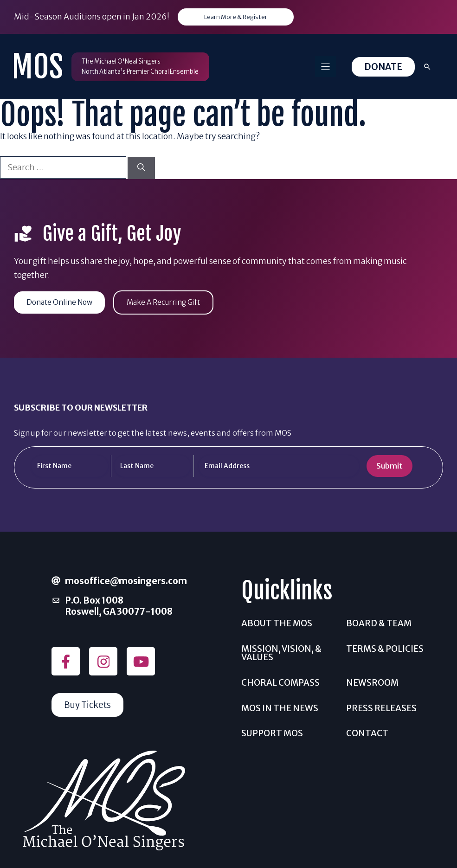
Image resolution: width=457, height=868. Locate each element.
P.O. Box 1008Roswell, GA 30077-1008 (119, 607)
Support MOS (272, 734)
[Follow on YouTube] (141, 663)
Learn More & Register (236, 17)
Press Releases (381, 709)
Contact (367, 734)
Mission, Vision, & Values (281, 654)
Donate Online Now (62, 303)
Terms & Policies (385, 650)
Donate (383, 67)
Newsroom (372, 684)
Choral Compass (280, 684)
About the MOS (277, 624)
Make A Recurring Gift (172, 303)
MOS (37, 67)
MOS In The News (280, 709)
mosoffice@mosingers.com (126, 582)
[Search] (141, 169)
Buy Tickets (89, 706)
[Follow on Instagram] (103, 663)
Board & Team (379, 624)
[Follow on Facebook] (66, 663)
